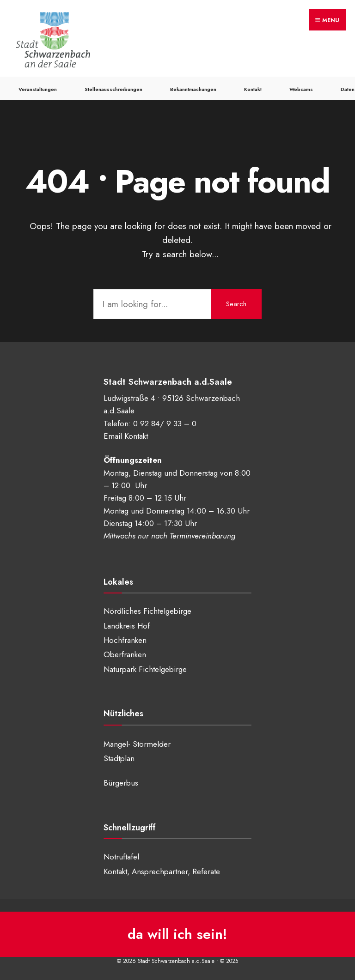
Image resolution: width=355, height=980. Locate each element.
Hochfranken (125, 640)
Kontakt (253, 89)
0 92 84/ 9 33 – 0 (165, 423)
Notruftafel (121, 857)
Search (236, 304)
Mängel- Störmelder (137, 744)
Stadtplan (119, 758)
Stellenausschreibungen (113, 89)
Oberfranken (125, 654)
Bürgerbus (121, 783)
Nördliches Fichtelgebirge (147, 611)
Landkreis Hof (127, 626)
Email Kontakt (126, 436)
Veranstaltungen (38, 89)
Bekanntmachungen (193, 89)
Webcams (301, 89)
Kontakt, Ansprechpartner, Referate (162, 871)
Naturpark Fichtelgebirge (145, 669)
